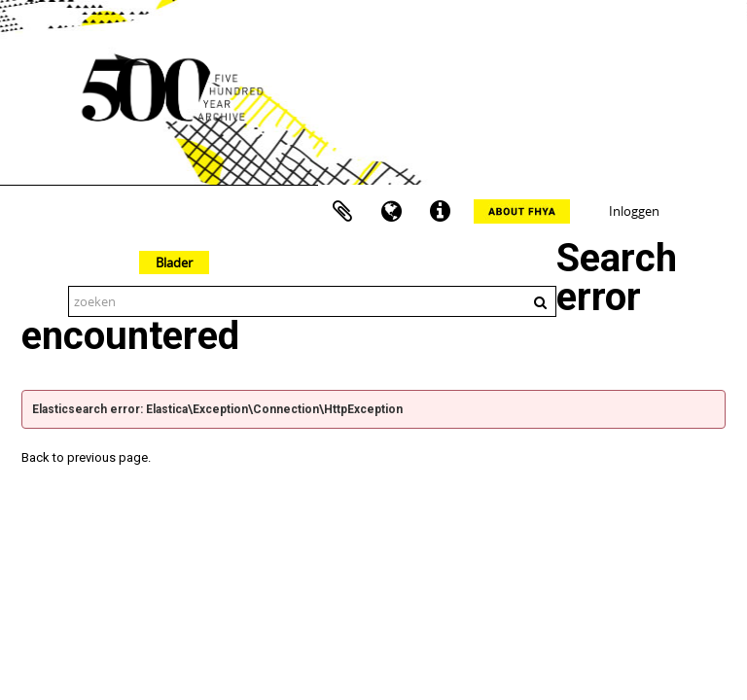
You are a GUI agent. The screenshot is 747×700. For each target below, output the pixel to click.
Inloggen (634, 211)
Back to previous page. (86, 457)
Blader (174, 262)
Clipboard (342, 212)
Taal (391, 212)
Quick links (440, 212)
